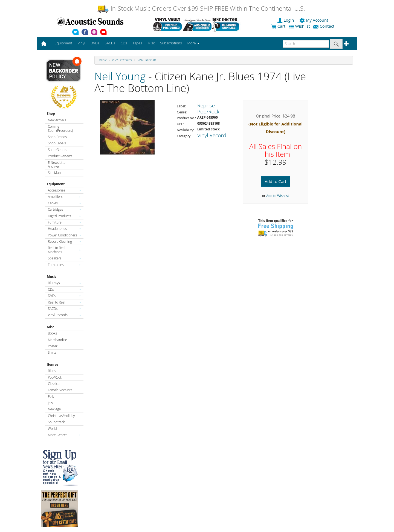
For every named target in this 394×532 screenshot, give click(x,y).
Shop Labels (57, 143)
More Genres (64, 435)
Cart (278, 26)
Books (52, 333)
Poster (53, 346)
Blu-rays (64, 283)
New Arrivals (57, 120)
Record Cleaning (64, 241)
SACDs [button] (110, 43)
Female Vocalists (60, 390)
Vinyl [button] (81, 43)
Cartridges (64, 209)
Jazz (51, 403)
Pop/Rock (55, 377)
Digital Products (64, 216)
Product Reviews (60, 156)
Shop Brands (57, 137)
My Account (314, 20)
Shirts (52, 352)
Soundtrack (56, 422)
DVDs (64, 296)
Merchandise (57, 340)
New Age (54, 409)
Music (52, 277)
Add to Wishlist (278, 196)
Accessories (64, 190)
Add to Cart (275, 181)
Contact (324, 26)
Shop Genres (57, 150)
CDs (64, 289)
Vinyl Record (147, 60)
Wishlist (300, 26)
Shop (51, 114)
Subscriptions (171, 43)
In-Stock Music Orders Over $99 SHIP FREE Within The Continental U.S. (201, 8)
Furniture (64, 222)
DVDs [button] (95, 43)
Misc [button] (151, 43)
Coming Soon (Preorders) (60, 128)
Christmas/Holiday (61, 416)
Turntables (64, 265)
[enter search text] (306, 44)
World (52, 429)
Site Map (54, 173)
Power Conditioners (64, 235)
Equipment (56, 184)
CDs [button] (124, 43)
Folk (51, 397)
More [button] (193, 43)
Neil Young (120, 76)
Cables (64, 203)
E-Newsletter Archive (57, 165)
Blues (52, 371)
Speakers (64, 258)
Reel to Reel (64, 302)
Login (286, 20)
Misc (50, 327)
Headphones (64, 229)
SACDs (64, 309)
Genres (53, 364)
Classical (54, 384)
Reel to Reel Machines (64, 250)
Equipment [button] (63, 43)
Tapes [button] (137, 43)
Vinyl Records (64, 315)
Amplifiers (64, 197)
